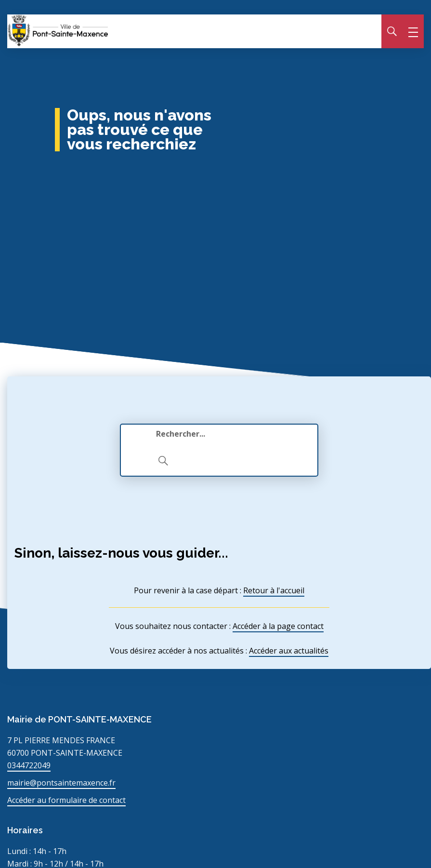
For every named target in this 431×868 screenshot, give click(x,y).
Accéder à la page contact (278, 626)
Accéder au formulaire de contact (66, 800)
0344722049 (29, 765)
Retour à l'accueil (274, 590)
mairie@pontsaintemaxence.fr (61, 783)
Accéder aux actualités (289, 651)
